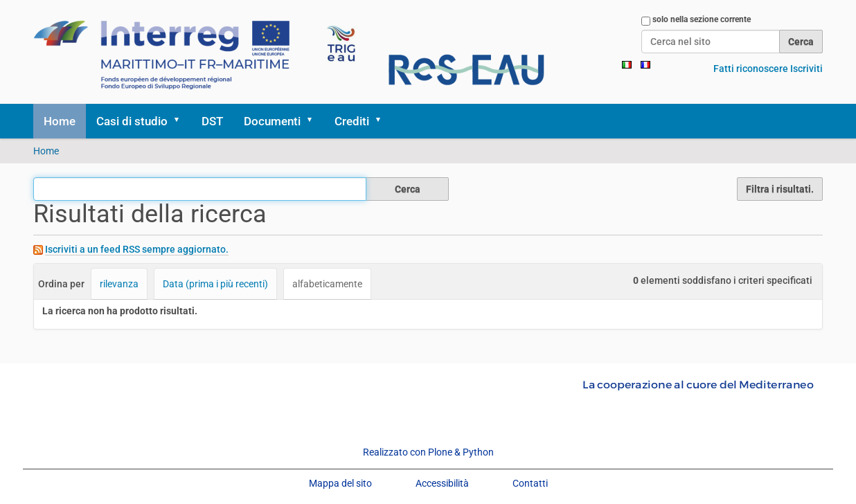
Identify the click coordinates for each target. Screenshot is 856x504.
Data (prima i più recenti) (215, 284)
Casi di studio (132, 121)
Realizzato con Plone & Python (428, 452)
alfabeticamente (327, 284)
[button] (181, 121)
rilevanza (119, 284)
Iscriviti (806, 69)
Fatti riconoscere (751, 69)
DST (212, 121)
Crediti (352, 121)
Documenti (272, 121)
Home (60, 121)
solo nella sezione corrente (702, 19)
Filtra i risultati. (780, 189)
